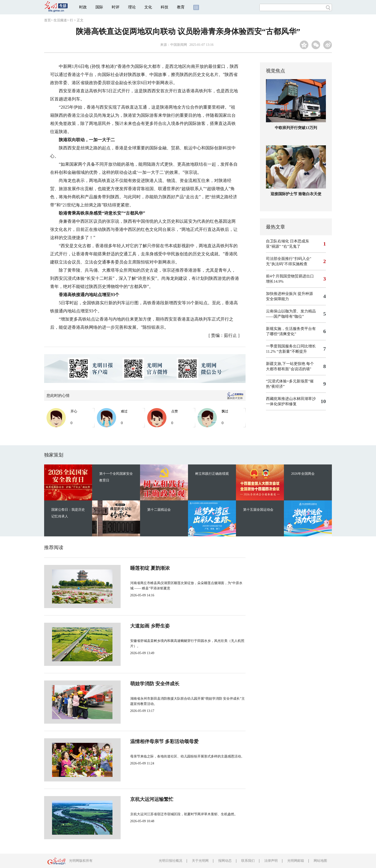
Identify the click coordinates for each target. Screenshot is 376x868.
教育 (181, 7)
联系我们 (248, 861)
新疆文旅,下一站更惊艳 (286, 364)
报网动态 (225, 861)
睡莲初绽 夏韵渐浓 (134, 568)
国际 (99, 7)
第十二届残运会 (159, 510)
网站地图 (320, 861)
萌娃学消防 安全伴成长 (139, 684)
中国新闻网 (179, 45)
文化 (148, 7)
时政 (83, 7)
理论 (132, 7)
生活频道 (60, 20)
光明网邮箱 (296, 861)
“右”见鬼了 (291, 246)
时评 (116, 7)
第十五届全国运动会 (258, 510)
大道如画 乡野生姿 (134, 626)
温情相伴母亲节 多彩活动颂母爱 (148, 741)
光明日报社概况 (170, 861)
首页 (47, 20)
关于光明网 (200, 861)
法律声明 (271, 861)
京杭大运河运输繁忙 (136, 799)
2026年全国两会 (303, 474)
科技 (164, 7)
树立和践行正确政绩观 (212, 474)
